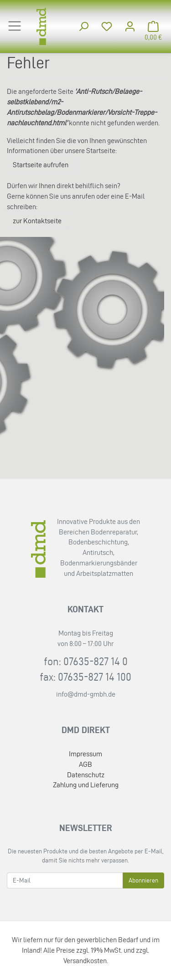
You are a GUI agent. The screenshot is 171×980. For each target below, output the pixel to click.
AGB (85, 764)
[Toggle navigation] (15, 26)
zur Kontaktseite (37, 221)
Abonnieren (143, 880)
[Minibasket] (153, 27)
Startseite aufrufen (41, 165)
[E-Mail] (65, 880)
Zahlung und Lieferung (86, 785)
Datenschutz (86, 775)
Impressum (85, 754)
